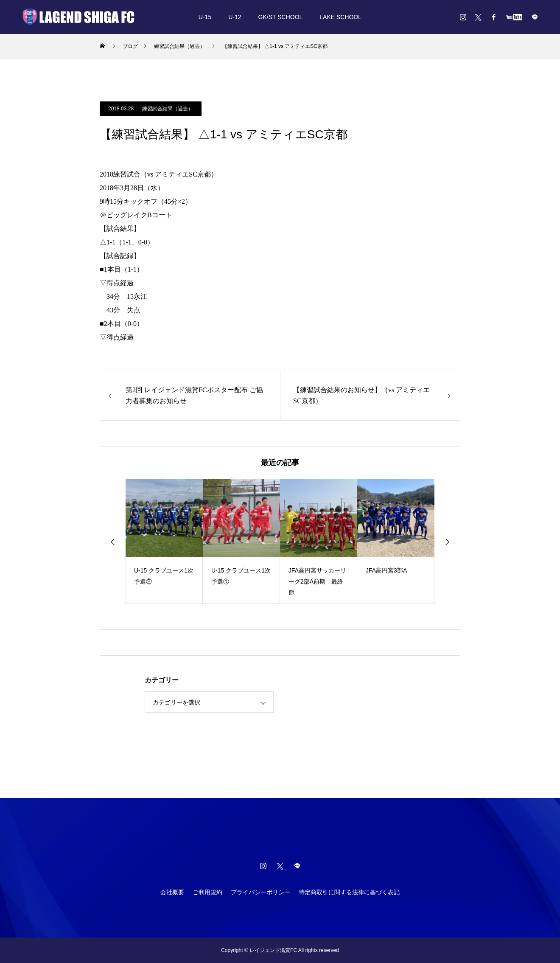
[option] (164, 541)
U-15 (205, 17)
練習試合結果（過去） (168, 109)
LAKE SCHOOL (340, 17)
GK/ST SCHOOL (281, 17)
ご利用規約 (207, 892)
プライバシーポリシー (260, 892)
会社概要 (172, 892)
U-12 (235, 17)
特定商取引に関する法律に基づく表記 (349, 892)
